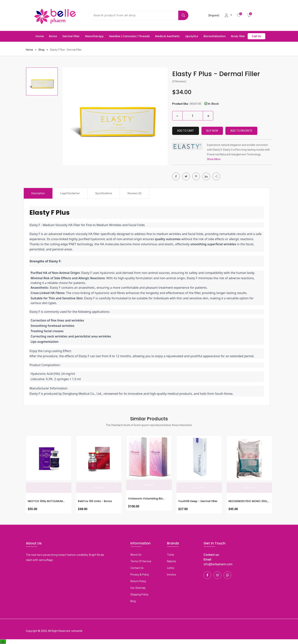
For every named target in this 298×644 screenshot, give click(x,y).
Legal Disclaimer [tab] (70, 193)
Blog (133, 601)
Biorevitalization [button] (215, 36)
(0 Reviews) (179, 81)
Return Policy (138, 581)
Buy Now (212, 131)
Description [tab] (38, 193)
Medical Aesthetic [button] (167, 36)
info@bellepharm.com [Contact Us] (218, 564)
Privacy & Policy (140, 575)
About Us (136, 555)
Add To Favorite (241, 131)
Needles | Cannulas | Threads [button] (129, 36)
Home (40, 36)
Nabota (171, 561)
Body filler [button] (238, 36)
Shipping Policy (139, 594)
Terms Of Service (141, 561)
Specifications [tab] (104, 193)
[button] (216, 176)
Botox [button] (53, 36)
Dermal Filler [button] (71, 36)
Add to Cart (186, 131)
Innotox (172, 575)
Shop (42, 50)
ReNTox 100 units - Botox (95, 501)
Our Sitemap (138, 588)
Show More (214, 159)
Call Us (256, 36)
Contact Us (137, 568)
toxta (170, 555)
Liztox (171, 568)
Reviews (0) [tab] (135, 193)
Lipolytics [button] (192, 36)
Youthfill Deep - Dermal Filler (198, 501)
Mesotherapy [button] (94, 36)
